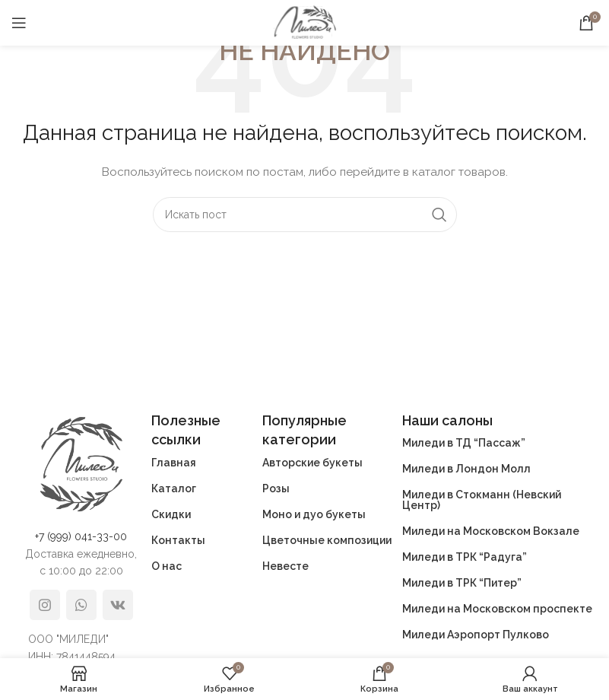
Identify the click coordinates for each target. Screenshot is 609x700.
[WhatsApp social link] (81, 605)
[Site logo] (305, 22)
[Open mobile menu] (19, 23)
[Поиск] (305, 215)
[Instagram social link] (45, 605)
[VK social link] (118, 605)
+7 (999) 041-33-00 (81, 536)
